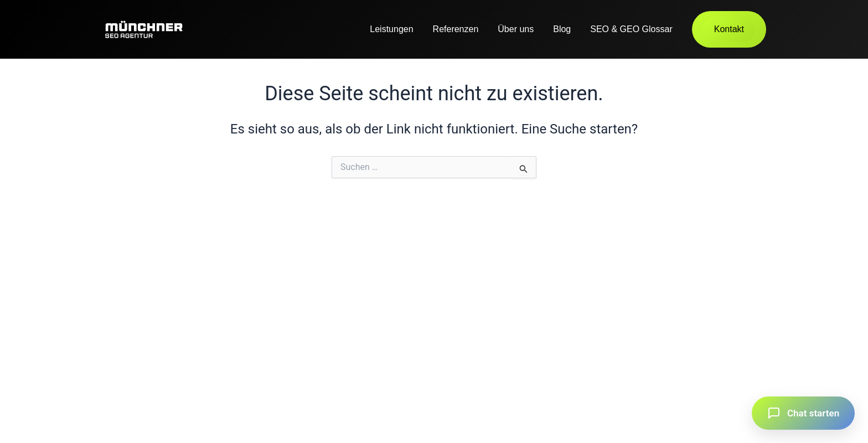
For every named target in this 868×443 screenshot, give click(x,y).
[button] (803, 413)
